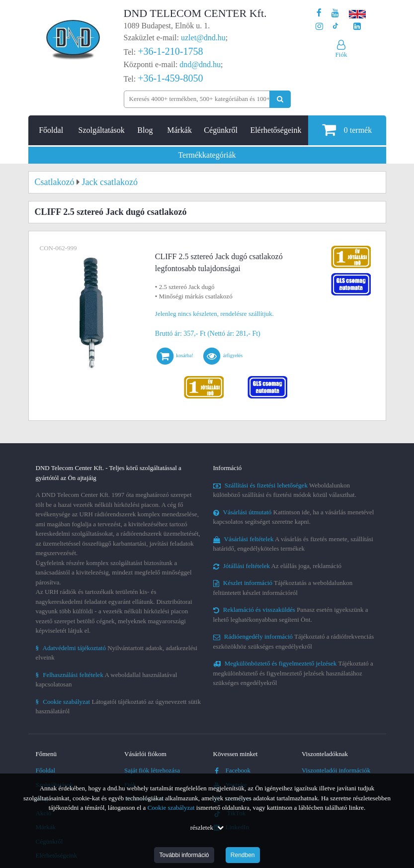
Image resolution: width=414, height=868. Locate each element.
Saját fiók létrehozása (152, 770)
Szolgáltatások (102, 130)
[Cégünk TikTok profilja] (335, 27)
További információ (184, 855)
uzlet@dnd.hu (203, 38)
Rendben (243, 855)
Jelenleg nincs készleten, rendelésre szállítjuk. (214, 314)
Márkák (179, 130)
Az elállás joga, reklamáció (278, 566)
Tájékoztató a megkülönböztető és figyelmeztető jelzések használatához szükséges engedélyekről (293, 673)
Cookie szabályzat (171, 808)
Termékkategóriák (207, 155)
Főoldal (51, 130)
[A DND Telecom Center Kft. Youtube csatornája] (335, 13)
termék (347, 130)
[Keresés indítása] (280, 99)
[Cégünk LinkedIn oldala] (357, 27)
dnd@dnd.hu (200, 64)
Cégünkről (221, 130)
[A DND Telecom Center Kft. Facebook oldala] (319, 13)
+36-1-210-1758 (170, 51)
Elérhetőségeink (276, 130)
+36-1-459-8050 (170, 78)
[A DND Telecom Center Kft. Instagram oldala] (319, 27)
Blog (145, 130)
